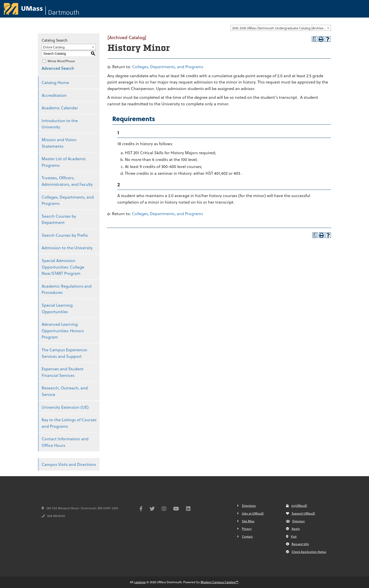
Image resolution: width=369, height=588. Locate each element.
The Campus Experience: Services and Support (65, 353)
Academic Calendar (60, 108)
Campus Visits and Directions (69, 464)
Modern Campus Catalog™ (219, 582)
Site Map (248, 521)
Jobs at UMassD (253, 513)
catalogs (140, 582)
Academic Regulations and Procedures (67, 289)
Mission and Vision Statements (59, 143)
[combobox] (281, 28)
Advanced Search (58, 68)
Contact (247, 536)
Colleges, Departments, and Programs (68, 200)
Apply (293, 529)
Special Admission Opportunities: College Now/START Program (63, 267)
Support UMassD (301, 513)
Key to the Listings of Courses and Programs (69, 423)
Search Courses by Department (59, 219)
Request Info (297, 544)
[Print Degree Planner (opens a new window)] (315, 39)
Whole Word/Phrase (61, 61)
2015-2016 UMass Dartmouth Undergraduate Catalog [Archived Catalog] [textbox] (281, 28)
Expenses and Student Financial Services (63, 372)
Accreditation (54, 95)
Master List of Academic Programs (64, 162)
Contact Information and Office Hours (65, 442)
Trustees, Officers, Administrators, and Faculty (67, 181)
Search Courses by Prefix (65, 235)
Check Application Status (306, 552)
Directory (295, 521)
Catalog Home (55, 82)
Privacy (247, 529)
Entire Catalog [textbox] (54, 47)
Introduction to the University (60, 124)
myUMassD (297, 506)
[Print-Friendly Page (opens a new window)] (321, 39)
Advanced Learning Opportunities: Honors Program (63, 330)
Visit (291, 536)
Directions (249, 506)
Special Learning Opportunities (57, 308)
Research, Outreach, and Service (65, 391)
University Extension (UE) (65, 407)
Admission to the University (67, 248)
